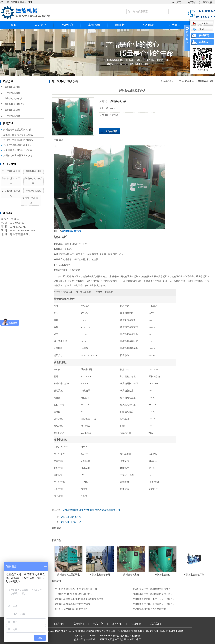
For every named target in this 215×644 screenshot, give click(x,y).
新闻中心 (121, 25)
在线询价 (110, 131)
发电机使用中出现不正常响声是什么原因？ (154, 604)
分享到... (204, 42)
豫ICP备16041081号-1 (86, 636)
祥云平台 (115, 636)
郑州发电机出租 (12, 93)
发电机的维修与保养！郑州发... (19, 135)
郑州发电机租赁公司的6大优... (18, 130)
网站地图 (15, 2)
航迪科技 (136, 636)
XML (30, 2)
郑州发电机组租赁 (14, 98)
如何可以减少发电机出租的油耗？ (71, 609)
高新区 (123, 640)
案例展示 (94, 25)
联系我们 (207, 2)
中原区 (101, 640)
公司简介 (40, 25)
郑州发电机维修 (12, 116)
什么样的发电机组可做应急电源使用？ (74, 594)
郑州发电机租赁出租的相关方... (19, 140)
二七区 (138, 640)
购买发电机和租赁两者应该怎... (19, 155)
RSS (24, 2)
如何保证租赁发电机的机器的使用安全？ (153, 594)
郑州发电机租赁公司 (15, 104)
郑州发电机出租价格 (89, 510)
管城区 (108, 640)
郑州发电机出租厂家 (71, 522)
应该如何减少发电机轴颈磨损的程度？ (151, 589)
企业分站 (4, 2)
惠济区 (116, 640)
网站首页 (59, 624)
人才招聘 (148, 25)
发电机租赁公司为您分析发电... (19, 150)
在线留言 (177, 2)
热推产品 (79, 640)
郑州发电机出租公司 (110, 510)
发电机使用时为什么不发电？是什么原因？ (154, 599)
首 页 (14, 25)
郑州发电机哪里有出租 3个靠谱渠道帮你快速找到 (79, 599)
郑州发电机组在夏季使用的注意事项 (72, 604)
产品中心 (67, 25)
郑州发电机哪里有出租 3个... (17, 145)
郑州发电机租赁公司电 (69, 575)
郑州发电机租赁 (12, 87)
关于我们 (192, 2)
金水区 (130, 640)
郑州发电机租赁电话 (71, 517)
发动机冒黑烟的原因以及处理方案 (149, 609)
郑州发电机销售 (12, 110)
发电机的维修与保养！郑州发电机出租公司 (76, 589)
